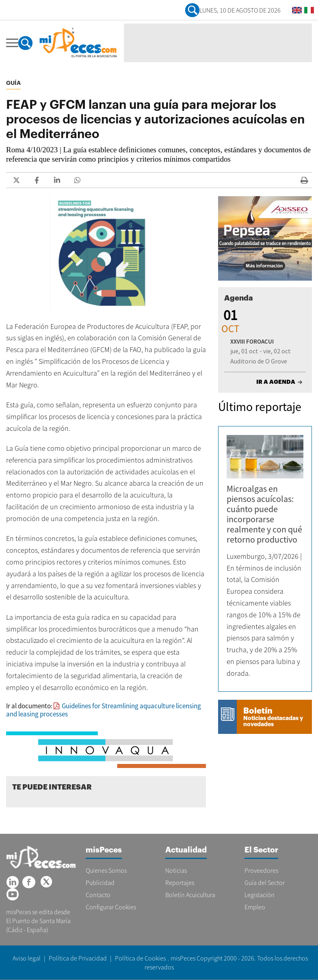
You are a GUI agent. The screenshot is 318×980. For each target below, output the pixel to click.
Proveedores (261, 870)
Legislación (260, 895)
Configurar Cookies (111, 907)
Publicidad (100, 883)
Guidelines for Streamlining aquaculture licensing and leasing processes (104, 710)
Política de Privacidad (78, 958)
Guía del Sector (265, 883)
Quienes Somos (106, 870)
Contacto (98, 895)
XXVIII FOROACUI (252, 341)
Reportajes (180, 883)
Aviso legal (27, 958)
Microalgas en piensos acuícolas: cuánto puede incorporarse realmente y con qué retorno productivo (264, 514)
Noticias (176, 870)
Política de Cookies (140, 958)
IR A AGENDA (276, 382)
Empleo (255, 907)
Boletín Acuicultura (190, 895)
